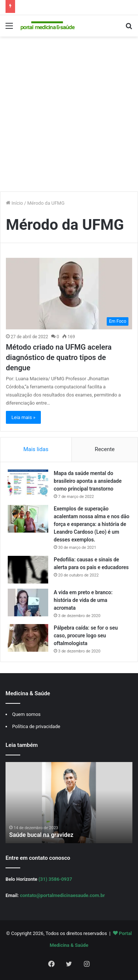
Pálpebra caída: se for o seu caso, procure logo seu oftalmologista (86, 636)
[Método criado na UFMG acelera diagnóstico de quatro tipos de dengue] (69, 293)
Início (15, 203)
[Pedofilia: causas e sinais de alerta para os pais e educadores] (28, 570)
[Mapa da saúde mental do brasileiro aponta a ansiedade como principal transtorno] (28, 483)
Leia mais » (23, 417)
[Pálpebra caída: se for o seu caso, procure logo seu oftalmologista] (28, 638)
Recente (105, 449)
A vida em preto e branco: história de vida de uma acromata (83, 600)
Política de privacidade (36, 726)
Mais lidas (36, 449)
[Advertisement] (69, 117)
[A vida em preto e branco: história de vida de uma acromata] (28, 602)
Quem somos (26, 714)
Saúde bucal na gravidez (41, 835)
